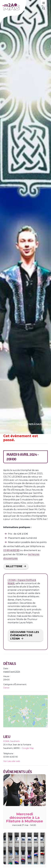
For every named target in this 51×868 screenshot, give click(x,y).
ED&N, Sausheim (11, 757)
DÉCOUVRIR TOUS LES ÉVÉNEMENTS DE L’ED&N (25, 635)
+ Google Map (27, 764)
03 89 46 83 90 (11, 550)
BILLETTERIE (14, 566)
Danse (6, 688)
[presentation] (25, 806)
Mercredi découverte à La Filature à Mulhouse (25, 833)
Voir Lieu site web (12, 777)
